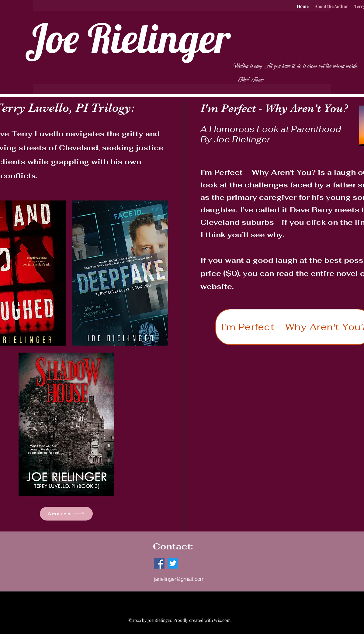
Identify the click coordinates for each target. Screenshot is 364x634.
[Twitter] (173, 563)
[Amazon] (66, 514)
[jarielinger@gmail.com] (179, 579)
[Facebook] (159, 563)
